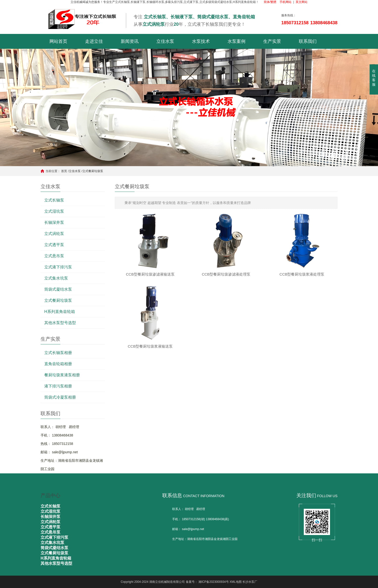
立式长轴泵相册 (58, 353)
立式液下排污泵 (58, 267)
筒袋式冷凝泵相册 (60, 397)
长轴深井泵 (54, 222)
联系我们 (308, 41)
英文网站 (302, 2)
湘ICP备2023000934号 (214, 582)
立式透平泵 (54, 245)
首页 (64, 171)
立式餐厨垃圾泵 (93, 171)
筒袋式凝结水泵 (58, 289)
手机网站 (285, 2)
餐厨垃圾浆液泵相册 (62, 375)
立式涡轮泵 (54, 234)
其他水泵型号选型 (60, 323)
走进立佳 (94, 41)
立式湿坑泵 (54, 211)
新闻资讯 (130, 41)
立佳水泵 (165, 41)
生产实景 (272, 41)
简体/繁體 (270, 2)
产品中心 (50, 495)
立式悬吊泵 (54, 256)
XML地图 (236, 582)
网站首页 (58, 41)
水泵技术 (201, 41)
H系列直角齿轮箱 (60, 312)
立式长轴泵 (54, 200)
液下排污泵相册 (58, 386)
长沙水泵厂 (250, 582)
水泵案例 (236, 41)
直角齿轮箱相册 (58, 364)
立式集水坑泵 (56, 278)
